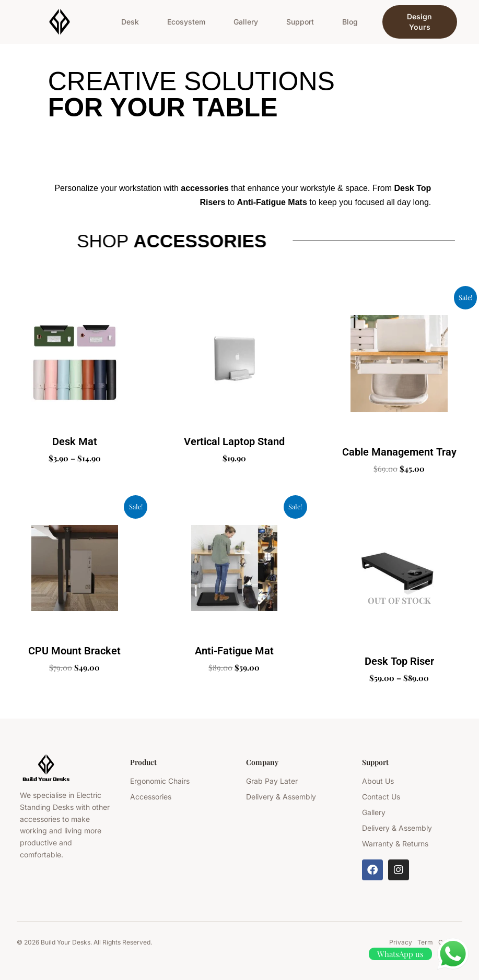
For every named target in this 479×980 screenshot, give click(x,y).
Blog (350, 22)
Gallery (246, 22)
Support (300, 22)
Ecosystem (186, 22)
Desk (130, 22)
